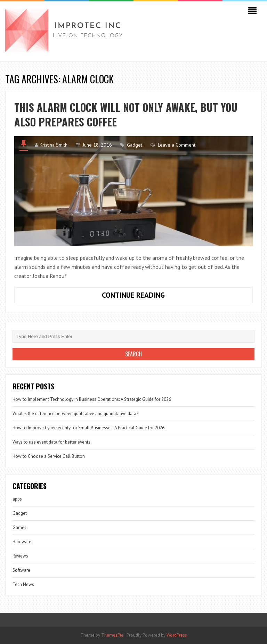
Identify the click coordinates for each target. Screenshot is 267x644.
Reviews (20, 556)
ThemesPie (112, 635)
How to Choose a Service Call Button (49, 456)
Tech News (23, 584)
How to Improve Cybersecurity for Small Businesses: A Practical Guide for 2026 (88, 428)
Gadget (135, 145)
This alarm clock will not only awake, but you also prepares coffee (126, 114)
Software (21, 570)
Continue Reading (149, 297)
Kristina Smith (54, 145)
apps (17, 499)
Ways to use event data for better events (51, 442)
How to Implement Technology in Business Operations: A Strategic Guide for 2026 (92, 399)
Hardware (22, 542)
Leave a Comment (177, 145)
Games (19, 527)
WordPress (177, 635)
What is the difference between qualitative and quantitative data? (75, 414)
